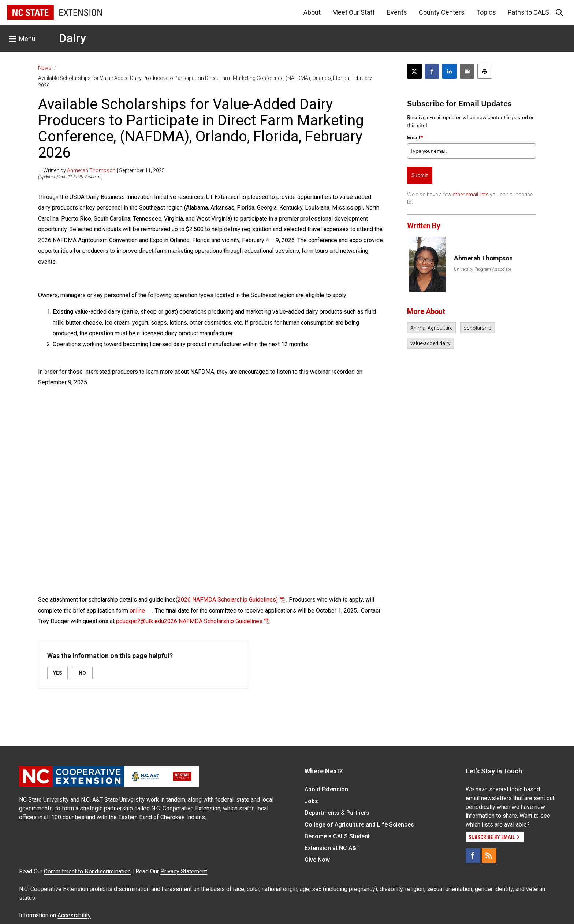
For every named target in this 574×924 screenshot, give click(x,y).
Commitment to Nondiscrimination (87, 871)
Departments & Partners (337, 813)
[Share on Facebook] (432, 71)
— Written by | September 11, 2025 (101, 170)
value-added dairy (430, 343)
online (137, 611)
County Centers (442, 12)
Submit (420, 175)
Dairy (72, 38)
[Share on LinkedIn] (450, 71)
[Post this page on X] (414, 71)
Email (415, 137)
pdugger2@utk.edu (140, 621)
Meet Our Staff (354, 12)
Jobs (311, 801)
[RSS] (489, 855)
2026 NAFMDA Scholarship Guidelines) (228, 600)
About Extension (326, 789)
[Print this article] (485, 71)
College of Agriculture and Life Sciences (359, 825)
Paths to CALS (528, 12)
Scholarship (478, 328)
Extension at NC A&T (332, 848)
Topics (486, 12)
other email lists (471, 195)
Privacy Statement (184, 871)
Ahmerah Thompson (91, 170)
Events (397, 12)
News (45, 68)
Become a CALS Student (337, 836)
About (312, 12)
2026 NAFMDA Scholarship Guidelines (213, 621)
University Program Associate (482, 269)
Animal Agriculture (431, 328)
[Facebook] (473, 855)
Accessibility (74, 915)
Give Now (317, 860)
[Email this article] (467, 71)
